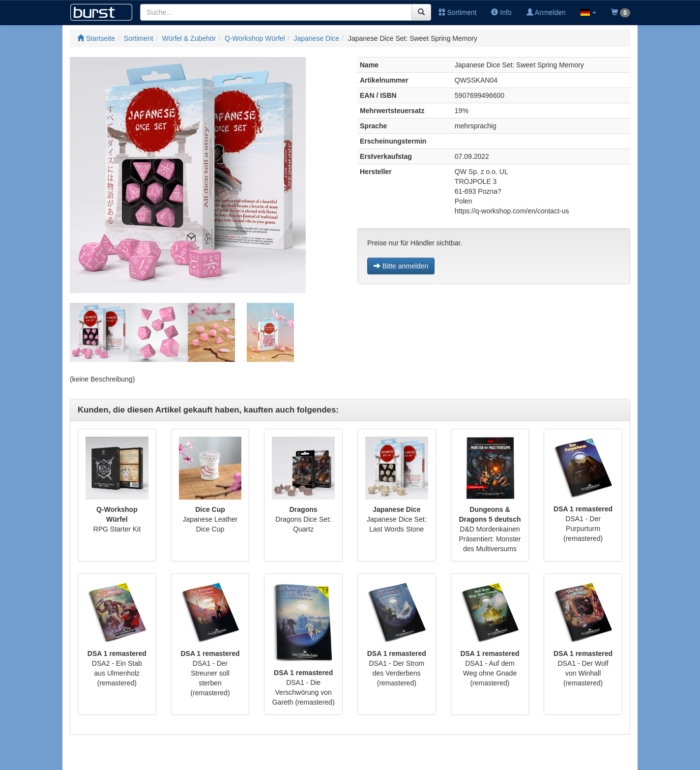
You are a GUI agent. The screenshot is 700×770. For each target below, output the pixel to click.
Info (501, 12)
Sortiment (458, 12)
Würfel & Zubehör (189, 38)
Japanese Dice (316, 38)
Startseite (96, 38)
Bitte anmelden (401, 266)
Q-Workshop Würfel (255, 38)
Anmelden (546, 12)
